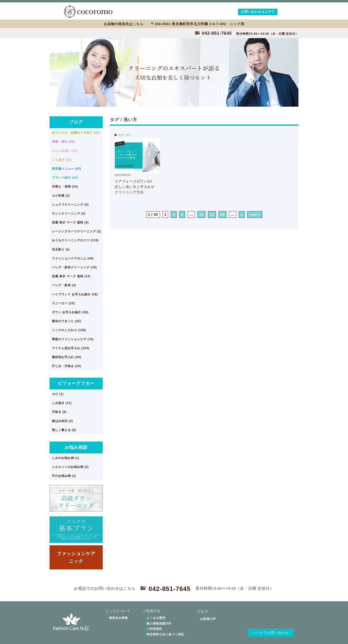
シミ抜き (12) (62, 160)
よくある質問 (156, 618)
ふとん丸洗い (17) (65, 151)
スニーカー (125, 135)
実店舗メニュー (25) (67, 169)
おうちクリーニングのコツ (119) (75, 240)
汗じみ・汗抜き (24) (67, 366)
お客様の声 (208, 619)
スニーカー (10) (63, 303)
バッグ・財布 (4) (64, 285)
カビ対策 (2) (61, 196)
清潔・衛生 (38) (63, 142)
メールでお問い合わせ (271, 633)
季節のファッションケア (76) (73, 339)
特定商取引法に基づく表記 (165, 634)
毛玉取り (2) (61, 249)
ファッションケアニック (76, 557)
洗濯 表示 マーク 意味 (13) (71, 276)
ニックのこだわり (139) (69, 330)
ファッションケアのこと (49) (73, 258)
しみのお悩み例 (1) (66, 458)
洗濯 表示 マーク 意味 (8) (70, 222)
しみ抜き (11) (62, 403)
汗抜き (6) (59, 412)
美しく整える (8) (64, 430)
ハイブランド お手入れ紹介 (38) (75, 294)
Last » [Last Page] (255, 215)
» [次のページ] (242, 215)
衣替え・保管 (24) (65, 187)
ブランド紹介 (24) (65, 178)
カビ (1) (58, 394)
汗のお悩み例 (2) (64, 476)
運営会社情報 (118, 618)
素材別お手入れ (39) (67, 357)
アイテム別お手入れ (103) (71, 348)
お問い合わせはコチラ (258, 12)
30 (223, 215)
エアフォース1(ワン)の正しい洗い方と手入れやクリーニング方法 (135, 187)
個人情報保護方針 (159, 623)
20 (212, 215)
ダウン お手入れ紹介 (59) (70, 312)
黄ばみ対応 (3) (62, 421)
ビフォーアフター (76, 383)
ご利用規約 (154, 629)
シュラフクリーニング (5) (70, 205)
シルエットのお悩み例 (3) (70, 467)
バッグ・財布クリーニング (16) (74, 267)
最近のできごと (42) (67, 321)
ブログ (76, 122)
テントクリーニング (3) (69, 214)
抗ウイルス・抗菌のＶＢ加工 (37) (76, 133)
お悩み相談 (76, 447)
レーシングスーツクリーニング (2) (77, 231)
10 (202, 215)
